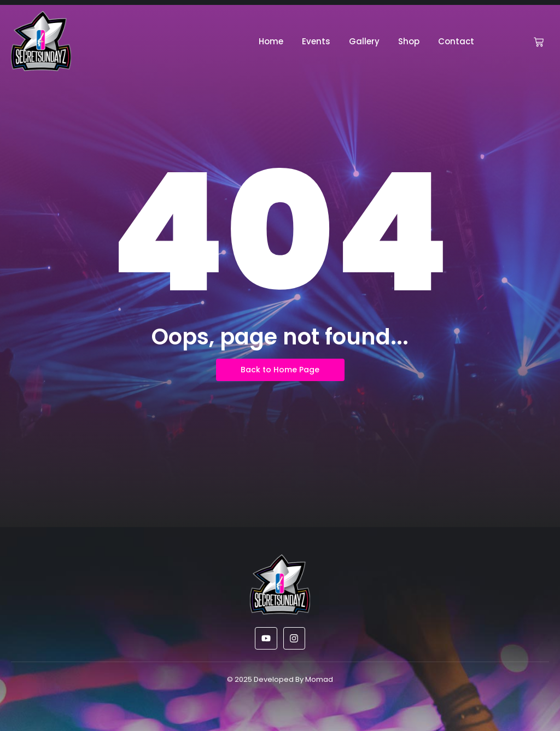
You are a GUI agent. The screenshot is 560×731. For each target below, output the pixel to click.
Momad (319, 679)
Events (316, 41)
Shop (409, 41)
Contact (456, 41)
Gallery (364, 41)
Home (271, 41)
